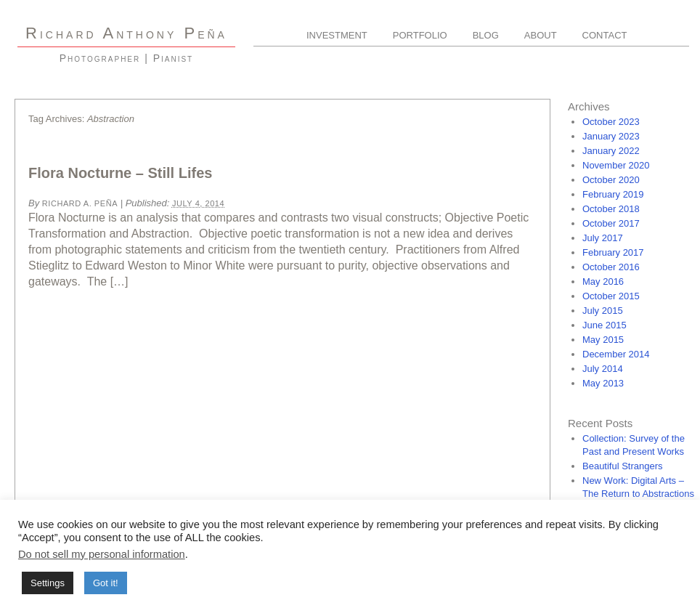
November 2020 (616, 165)
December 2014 (616, 354)
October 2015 (611, 296)
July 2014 (603, 369)
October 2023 (611, 122)
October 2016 (611, 267)
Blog (486, 35)
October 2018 (611, 209)
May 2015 (603, 340)
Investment (337, 35)
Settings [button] (48, 583)
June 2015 (605, 325)
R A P (126, 33)
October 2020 (611, 180)
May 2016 (603, 281)
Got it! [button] (106, 583)
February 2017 (613, 252)
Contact (605, 35)
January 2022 (611, 151)
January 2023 (611, 136)
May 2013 (603, 383)
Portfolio (420, 35)
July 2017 (603, 238)
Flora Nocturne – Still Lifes (120, 173)
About (541, 35)
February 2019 (613, 194)
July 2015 (603, 311)
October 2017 (611, 223)
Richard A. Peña (80, 203)
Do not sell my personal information (102, 554)
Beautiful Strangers (623, 466)
